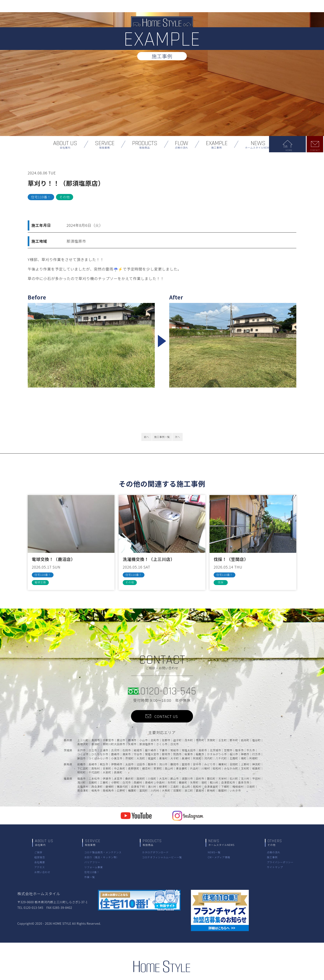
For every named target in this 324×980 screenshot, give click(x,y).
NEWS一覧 (214, 852)
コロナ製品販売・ (103, 852)
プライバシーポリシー (280, 862)
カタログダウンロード (155, 852)
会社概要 (40, 862)
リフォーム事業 (94, 867)
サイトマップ (275, 867)
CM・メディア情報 (219, 857)
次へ (177, 437)
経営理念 (40, 857)
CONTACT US (166, 716)
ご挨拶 (38, 852)
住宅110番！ (92, 872)
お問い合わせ (42, 872)
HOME (299, 150)
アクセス (40, 867)
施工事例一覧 (162, 437)
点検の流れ (274, 852)
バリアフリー (92, 862)
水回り (102, 857)
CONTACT (316, 150)
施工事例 (272, 857)
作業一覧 (90, 877)
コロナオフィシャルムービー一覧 (162, 857)
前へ (147, 437)
